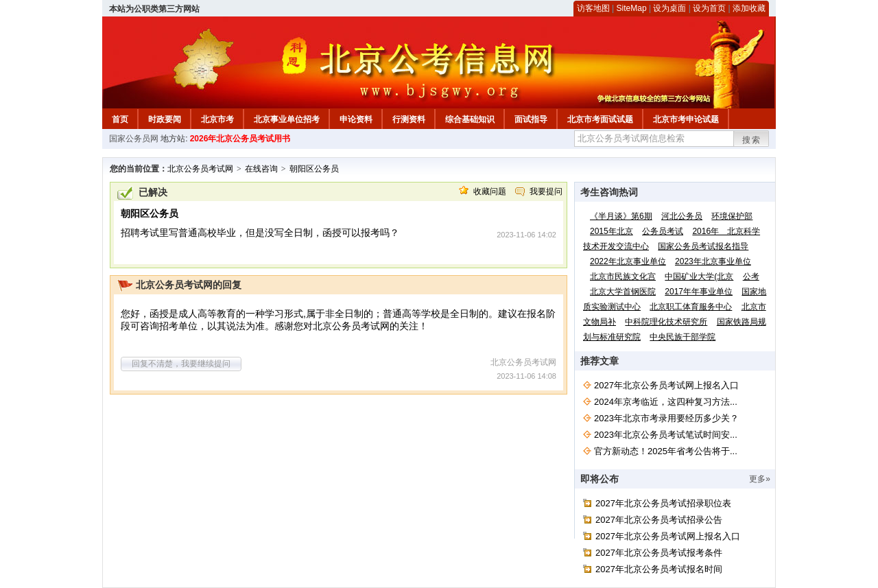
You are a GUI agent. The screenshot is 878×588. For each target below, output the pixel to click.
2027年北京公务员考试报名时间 (659, 569)
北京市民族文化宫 (623, 277)
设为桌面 (669, 8)
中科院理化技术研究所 (666, 322)
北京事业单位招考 (287, 119)
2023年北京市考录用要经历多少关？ (666, 418)
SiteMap (632, 8)
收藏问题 (490, 191)
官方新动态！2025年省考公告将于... (666, 451)
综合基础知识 (470, 119)
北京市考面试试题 (600, 119)
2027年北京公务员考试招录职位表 (663, 503)
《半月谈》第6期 (621, 216)
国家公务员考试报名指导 (703, 246)
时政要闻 (165, 119)
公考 (751, 277)
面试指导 (531, 119)
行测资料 (409, 119)
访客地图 (593, 8)
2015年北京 (612, 231)
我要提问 (546, 191)
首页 (120, 119)
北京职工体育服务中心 (691, 307)
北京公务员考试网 (200, 169)
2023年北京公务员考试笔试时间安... (666, 435)
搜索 (752, 140)
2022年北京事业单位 (628, 261)
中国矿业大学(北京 (699, 277)
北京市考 (217, 119)
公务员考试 (663, 231)
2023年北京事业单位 (713, 261)
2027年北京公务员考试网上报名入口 (666, 385)
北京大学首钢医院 (623, 292)
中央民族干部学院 (683, 337)
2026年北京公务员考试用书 (240, 139)
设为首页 (709, 8)
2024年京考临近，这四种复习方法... (666, 402)
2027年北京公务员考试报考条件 (659, 553)
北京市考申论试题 (686, 119)
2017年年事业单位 (699, 292)
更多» (760, 479)
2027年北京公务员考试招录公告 (659, 520)
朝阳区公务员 (314, 169)
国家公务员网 (134, 139)
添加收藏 (749, 8)
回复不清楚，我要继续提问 (181, 364)
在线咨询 (261, 169)
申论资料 (356, 119)
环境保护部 (732, 216)
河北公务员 (682, 216)
